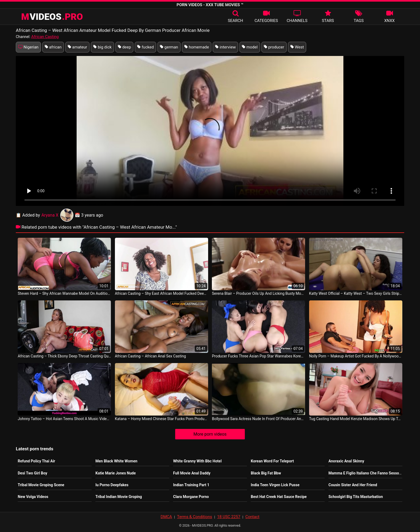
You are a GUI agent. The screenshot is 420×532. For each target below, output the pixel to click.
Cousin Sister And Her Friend (353, 485)
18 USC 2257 (229, 517)
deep (125, 47)
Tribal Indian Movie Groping (119, 497)
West (297, 47)
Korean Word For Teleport (272, 461)
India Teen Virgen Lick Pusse (275, 485)
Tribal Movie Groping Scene (41, 485)
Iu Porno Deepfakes (112, 485)
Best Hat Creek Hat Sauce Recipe (279, 497)
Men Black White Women (116, 461)
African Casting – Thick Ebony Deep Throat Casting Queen (64, 356)
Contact (252, 517)
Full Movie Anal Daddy (192, 473)
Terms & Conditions (195, 517)
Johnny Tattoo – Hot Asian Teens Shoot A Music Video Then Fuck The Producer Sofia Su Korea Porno (64, 419)
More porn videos (210, 434)
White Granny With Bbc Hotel (197, 461)
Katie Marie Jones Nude (115, 473)
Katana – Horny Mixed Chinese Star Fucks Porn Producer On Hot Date (162, 419)
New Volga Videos (33, 497)
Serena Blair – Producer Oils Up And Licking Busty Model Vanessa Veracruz (258, 293)
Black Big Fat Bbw (266, 473)
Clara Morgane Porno (191, 497)
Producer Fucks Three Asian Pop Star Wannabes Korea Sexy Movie (258, 356)
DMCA (166, 517)
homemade (197, 47)
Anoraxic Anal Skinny (346, 461)
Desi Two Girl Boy (32, 473)
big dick (102, 47)
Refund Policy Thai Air (36, 461)
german (169, 47)
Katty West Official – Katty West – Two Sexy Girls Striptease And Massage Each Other (356, 293)
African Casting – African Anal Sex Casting (150, 356)
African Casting (45, 37)
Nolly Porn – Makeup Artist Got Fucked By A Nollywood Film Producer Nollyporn (356, 356)
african (53, 47)
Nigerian (28, 47)
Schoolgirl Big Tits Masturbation (356, 497)
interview (225, 47)
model (250, 47)
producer (274, 47)
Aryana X (57, 215)
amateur (77, 47)
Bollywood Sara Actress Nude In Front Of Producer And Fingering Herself (258, 419)
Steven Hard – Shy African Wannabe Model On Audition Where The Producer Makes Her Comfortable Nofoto (64, 293)
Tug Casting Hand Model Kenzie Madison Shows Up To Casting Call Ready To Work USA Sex (356, 419)
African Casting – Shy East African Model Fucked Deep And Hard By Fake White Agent (162, 293)
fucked (145, 47)
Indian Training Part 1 (191, 485)
